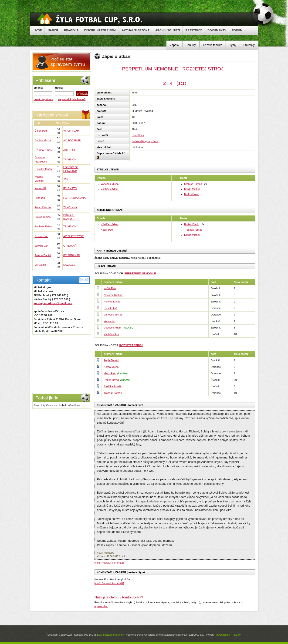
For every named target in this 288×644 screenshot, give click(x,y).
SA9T (67, 179)
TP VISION (70, 159)
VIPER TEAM (71, 131)
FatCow (236, 635)
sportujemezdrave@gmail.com (53, 303)
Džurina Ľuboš (43, 150)
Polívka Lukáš (112, 302)
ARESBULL (70, 150)
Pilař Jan (40, 198)
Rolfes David (192, 194)
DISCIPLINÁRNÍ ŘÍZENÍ (100, 30)
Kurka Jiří (40, 188)
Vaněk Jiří (110, 321)
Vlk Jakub (40, 265)
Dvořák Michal (43, 140)
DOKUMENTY (217, 30)
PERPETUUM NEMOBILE (150, 69)
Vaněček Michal (110, 184)
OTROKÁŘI (70, 246)
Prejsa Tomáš (43, 217)
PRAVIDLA (71, 30)
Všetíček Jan (111, 334)
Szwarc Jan (42, 236)
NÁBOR (53, 30)
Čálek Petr (41, 131)
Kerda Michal (192, 189)
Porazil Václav (43, 207)
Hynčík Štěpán (43, 169)
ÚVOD (38, 30)
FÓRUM (237, 30)
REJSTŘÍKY (194, 30)
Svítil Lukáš (111, 308)
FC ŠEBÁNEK (72, 255)
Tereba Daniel (43, 255)
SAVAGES (69, 265)
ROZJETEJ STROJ (203, 69)
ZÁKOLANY (70, 207)
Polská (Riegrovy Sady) (146, 141)
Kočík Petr (107, 230)
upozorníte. (101, 606)
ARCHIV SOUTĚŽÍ (168, 30)
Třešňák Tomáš (193, 230)
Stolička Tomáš (193, 184)
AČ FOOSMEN (72, 140)
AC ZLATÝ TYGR (74, 236)
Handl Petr (138, 135)
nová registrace (44, 99)
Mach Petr (110, 373)
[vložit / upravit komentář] (109, 563)
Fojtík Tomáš (111, 360)
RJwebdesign (222, 635)
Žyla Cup (90, 19)
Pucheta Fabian (44, 226)
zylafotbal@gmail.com (112, 635)
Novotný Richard (114, 295)
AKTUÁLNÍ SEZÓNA (136, 30)
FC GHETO (70, 188)
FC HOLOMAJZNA (75, 198)
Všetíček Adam (110, 189)
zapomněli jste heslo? (72, 99)
